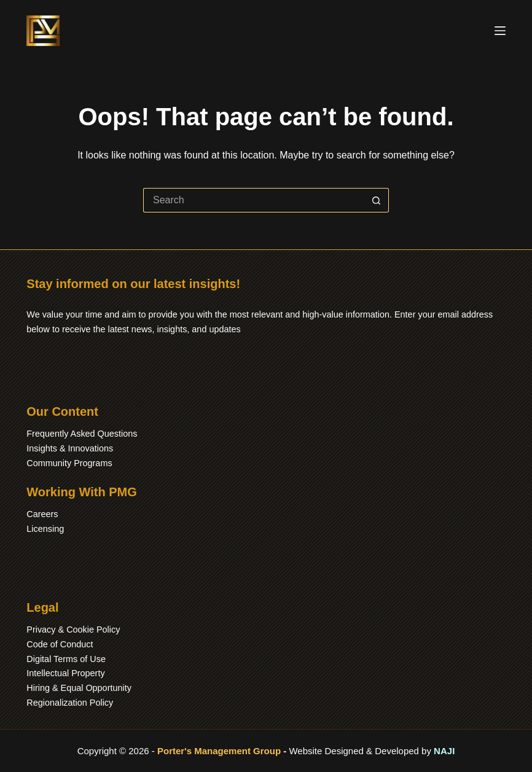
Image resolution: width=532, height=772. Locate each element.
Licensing (45, 529)
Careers (42, 514)
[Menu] (500, 31)
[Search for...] (254, 200)
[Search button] (377, 200)
